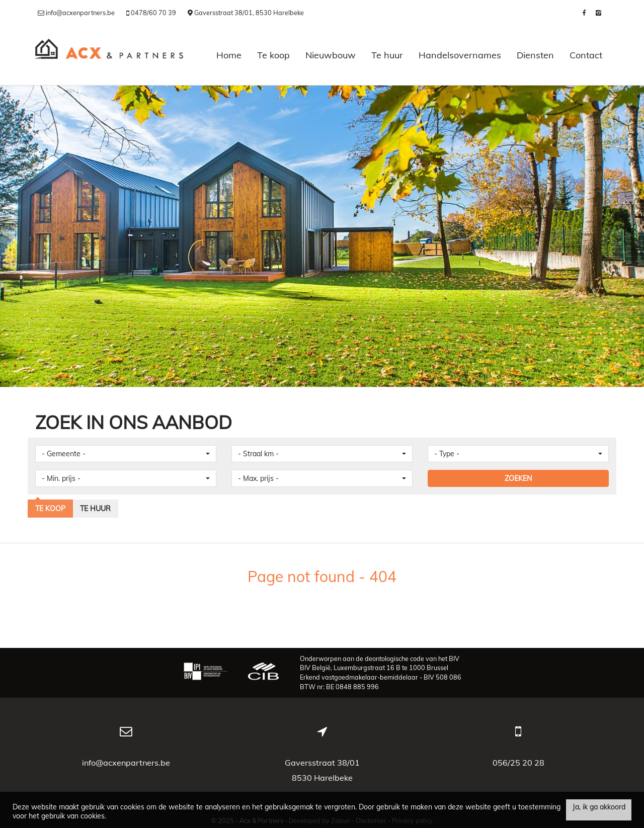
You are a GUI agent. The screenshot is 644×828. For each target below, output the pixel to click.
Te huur (387, 55)
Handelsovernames (460, 55)
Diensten (535, 55)
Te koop (273, 55)
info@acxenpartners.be (126, 763)
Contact (586, 55)
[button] (126, 454)
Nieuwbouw (331, 55)
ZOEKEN (518, 478)
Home (229, 55)
